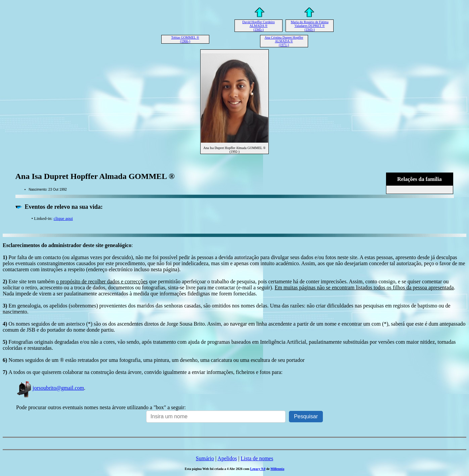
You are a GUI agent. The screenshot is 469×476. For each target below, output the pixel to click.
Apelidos (227, 458)
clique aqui (63, 218)
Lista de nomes (257, 458)
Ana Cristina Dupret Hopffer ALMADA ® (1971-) (284, 41)
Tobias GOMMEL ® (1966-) (185, 39)
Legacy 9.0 (258, 469)
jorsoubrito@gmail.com (50, 388)
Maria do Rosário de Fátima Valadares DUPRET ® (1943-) (309, 26)
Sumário (205, 458)
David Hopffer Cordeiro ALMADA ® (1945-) (258, 26)
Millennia (277, 469)
